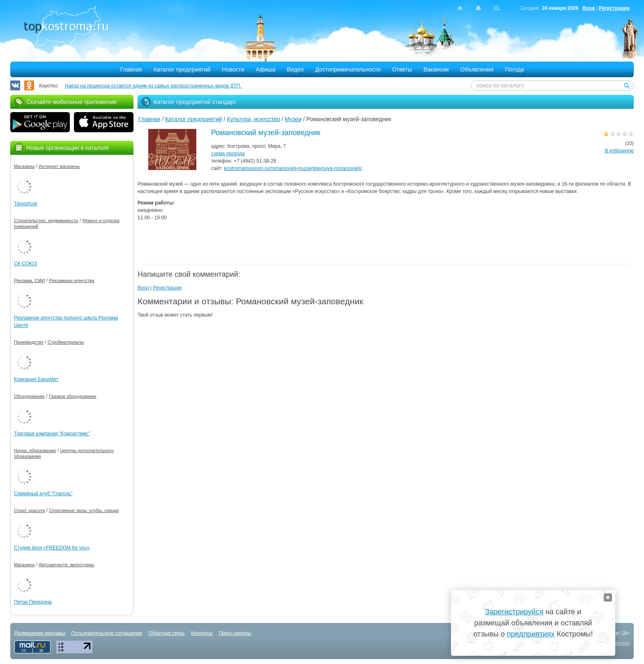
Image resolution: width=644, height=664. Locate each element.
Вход (589, 8)
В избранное (619, 151)
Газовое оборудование (73, 396)
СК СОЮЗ (25, 264)
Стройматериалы (66, 342)
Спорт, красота (29, 510)
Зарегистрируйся (514, 612)
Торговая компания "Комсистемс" (52, 434)
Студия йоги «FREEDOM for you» (52, 548)
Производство (29, 342)
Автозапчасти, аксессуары (66, 565)
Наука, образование (35, 450)
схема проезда (228, 154)
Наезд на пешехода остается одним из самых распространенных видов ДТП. (153, 86)
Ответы (402, 69)
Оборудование (29, 396)
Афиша (266, 69)
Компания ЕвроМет (36, 379)
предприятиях (531, 634)
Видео (295, 69)
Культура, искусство (253, 119)
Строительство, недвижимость (46, 221)
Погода (515, 69)
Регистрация (614, 8)
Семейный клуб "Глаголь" (43, 494)
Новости (233, 69)
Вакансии (436, 69)
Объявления (477, 69)
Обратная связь (166, 633)
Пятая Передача (33, 602)
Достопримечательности (348, 69)
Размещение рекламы (40, 633)
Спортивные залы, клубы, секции (84, 510)
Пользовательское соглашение (107, 633)
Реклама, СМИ (29, 280)
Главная (131, 69)
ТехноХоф (26, 204)
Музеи (293, 119)
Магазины (24, 166)
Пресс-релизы (235, 633)
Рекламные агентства (72, 280)
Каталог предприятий (182, 69)
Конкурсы (202, 633)
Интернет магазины (59, 166)
